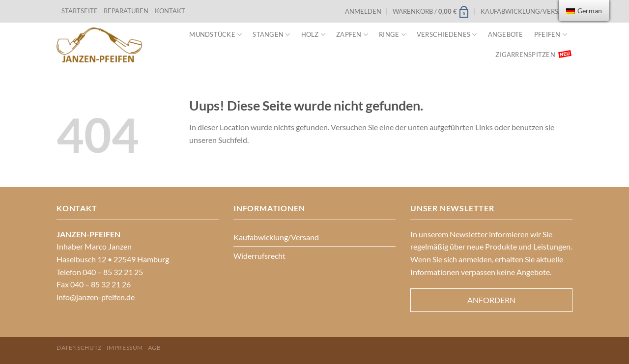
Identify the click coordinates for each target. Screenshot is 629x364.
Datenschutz (79, 348)
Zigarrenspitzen (525, 55)
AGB (155, 348)
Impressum (125, 348)
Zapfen (352, 35)
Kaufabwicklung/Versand (527, 11)
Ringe (392, 35)
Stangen (271, 35)
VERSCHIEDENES (447, 35)
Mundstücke (215, 35)
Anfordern (491, 300)
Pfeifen (551, 35)
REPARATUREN (127, 11)
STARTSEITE (80, 11)
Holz (313, 35)
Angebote (506, 34)
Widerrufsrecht (259, 256)
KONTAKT (170, 11)
